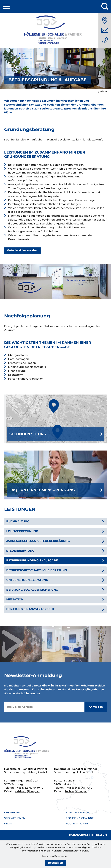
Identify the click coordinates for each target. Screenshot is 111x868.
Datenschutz (79, 835)
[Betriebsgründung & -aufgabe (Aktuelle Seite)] (55, 560)
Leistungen (12, 813)
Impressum (99, 835)
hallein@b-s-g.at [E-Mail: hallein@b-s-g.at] (76, 791)
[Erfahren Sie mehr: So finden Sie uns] (55, 419)
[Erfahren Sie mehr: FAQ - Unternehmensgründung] (55, 475)
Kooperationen (77, 824)
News (8, 824)
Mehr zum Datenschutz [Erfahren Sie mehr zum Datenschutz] (55, 856)
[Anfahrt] (105, 20)
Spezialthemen (15, 818)
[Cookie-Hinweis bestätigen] (55, 863)
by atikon (102, 91)
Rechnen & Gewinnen (81, 818)
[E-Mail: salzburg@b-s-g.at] (105, 30)
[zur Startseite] (56, 30)
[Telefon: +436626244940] (105, 40)
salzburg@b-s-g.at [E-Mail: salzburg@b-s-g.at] (27, 791)
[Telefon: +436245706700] (79, 788)
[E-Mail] (44, 707)
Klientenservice (77, 813)
